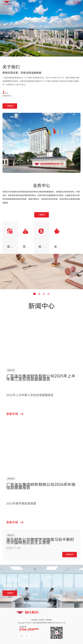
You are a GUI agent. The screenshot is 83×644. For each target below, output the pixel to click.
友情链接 (49, 620)
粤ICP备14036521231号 (57, 623)
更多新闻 (70, 555)
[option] (10, 238)
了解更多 (10, 106)
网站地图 (34, 620)
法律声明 (41, 620)
